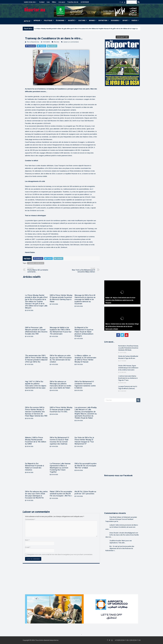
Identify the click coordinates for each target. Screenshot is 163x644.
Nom (27, 540)
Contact (42, 2)
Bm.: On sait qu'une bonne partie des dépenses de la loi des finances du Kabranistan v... (120, 548)
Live (48, 2)
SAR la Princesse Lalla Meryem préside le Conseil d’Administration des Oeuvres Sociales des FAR (36, 331)
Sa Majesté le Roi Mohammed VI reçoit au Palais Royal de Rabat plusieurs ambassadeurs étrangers (84, 332)
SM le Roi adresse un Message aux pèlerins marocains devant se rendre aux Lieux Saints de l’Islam (60, 385)
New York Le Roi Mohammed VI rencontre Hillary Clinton (83, 270)
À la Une (57, 42)
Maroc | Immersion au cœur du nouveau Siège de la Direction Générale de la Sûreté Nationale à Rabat (122, 326)
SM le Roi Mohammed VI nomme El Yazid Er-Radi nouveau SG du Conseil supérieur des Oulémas (59, 441)
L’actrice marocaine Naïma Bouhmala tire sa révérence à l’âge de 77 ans (128, 378)
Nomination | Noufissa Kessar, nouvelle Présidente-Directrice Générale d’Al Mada (128, 348)
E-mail (28, 547)
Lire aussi (62, 2)
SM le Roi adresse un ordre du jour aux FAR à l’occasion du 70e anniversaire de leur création (61, 359)
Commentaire (30, 519)
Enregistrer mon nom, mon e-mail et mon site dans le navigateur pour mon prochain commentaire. (60, 554)
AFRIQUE (37, 20)
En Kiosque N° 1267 (122, 37)
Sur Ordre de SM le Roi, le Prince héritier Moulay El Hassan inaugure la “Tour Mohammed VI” (84, 441)
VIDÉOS (134, 20)
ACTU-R (27, 21)
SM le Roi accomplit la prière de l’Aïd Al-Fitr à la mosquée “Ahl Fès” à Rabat (86, 466)
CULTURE (82, 20)
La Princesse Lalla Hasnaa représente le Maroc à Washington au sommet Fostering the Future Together (60, 468)
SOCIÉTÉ (71, 20)
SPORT (125, 20)
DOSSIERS (115, 20)
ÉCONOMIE (60, 20)
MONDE (92, 20)
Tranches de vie (73, 2)
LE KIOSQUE (85, 2)
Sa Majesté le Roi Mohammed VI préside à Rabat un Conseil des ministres (34, 467)
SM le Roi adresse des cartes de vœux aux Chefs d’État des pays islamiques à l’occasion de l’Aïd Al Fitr (36, 495)
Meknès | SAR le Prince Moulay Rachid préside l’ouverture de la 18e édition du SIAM (36, 441)
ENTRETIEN (103, 20)
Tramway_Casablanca (36, 263)
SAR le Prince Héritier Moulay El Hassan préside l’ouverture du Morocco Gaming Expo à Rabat (61, 298)
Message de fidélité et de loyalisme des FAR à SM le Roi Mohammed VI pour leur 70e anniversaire (61, 331)
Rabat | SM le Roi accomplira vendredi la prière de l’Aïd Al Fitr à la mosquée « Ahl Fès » (61, 494)
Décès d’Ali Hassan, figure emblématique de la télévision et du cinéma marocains (128, 368)
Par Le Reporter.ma (33, 42)
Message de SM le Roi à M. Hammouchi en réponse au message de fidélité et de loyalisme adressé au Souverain (85, 299)
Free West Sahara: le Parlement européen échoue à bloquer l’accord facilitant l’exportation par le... (121, 519)
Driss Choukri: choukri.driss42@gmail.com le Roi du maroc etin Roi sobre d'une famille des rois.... (122, 535)
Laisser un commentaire (71, 42)
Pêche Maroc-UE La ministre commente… (39, 270)
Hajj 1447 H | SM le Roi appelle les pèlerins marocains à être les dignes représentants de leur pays (36, 385)
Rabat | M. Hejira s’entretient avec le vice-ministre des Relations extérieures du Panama (121, 300)
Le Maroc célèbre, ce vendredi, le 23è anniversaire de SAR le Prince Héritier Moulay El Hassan (85, 359)
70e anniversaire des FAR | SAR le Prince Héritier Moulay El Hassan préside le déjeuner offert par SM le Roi (36, 359)
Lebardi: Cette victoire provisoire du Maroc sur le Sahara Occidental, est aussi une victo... (122, 527)
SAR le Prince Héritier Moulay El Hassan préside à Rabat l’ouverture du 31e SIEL (61, 410)
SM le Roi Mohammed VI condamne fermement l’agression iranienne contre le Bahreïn (85, 385)
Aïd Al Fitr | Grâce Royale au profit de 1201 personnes (85, 493)
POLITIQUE (48, 20)
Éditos (54, 2)
